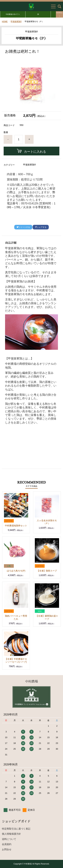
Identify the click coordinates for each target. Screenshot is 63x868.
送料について (9, 839)
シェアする (41, 227)
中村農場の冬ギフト (13, 14)
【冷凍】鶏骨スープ (47, 571)
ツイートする (23, 227)
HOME (5, 22)
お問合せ (7, 849)
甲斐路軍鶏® (16, 22)
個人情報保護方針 (11, 834)
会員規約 (7, 844)
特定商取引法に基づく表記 (16, 829)
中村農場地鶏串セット (16, 526)
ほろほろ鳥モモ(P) (16, 571)
